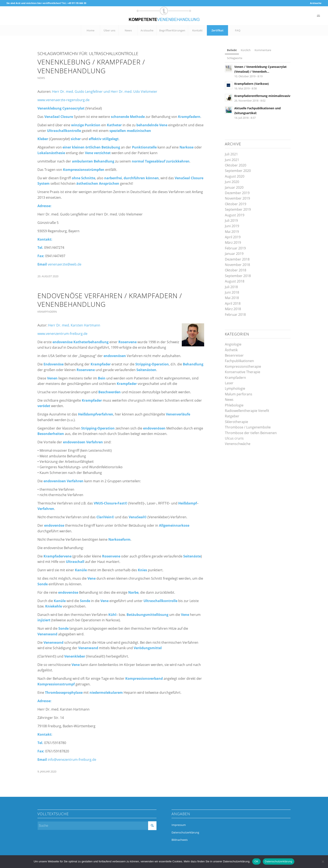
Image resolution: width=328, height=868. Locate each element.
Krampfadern (47, 312)
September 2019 (238, 209)
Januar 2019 (234, 254)
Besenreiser (234, 355)
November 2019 (237, 198)
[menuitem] (315, 3)
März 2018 (233, 309)
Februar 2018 (235, 315)
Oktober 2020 (236, 165)
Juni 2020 (232, 182)
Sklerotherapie (236, 422)
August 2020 (235, 176)
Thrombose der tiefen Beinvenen (251, 433)
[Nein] (323, 862)
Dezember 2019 (237, 193)
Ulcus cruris (234, 438)
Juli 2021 (231, 154)
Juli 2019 (231, 221)
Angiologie (233, 344)
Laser (229, 383)
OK (256, 861)
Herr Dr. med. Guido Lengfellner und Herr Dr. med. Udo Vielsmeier (105, 92)
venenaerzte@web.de (65, 264)
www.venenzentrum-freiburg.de (62, 334)
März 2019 (233, 242)
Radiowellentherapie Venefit (247, 411)
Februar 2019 (235, 248)
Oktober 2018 (236, 270)
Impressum (179, 825)
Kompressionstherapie (243, 366)
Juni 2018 (232, 292)
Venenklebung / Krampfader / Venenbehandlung (91, 66)
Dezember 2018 (237, 259)
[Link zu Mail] (318, 16)
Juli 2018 (231, 287)
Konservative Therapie (243, 372)
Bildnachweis (180, 840)
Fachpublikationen (239, 361)
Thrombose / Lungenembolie (248, 427)
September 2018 (238, 276)
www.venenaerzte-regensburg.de (63, 100)
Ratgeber (232, 416)
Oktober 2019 (236, 204)
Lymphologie (235, 388)
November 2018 (237, 265)
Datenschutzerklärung (185, 832)
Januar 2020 (234, 187)
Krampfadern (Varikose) (252, 84)
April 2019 (233, 237)
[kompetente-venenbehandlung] (164, 16)
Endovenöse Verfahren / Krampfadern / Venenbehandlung (110, 300)
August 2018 (235, 281)
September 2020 (238, 171)
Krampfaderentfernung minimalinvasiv (262, 96)
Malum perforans (239, 394)
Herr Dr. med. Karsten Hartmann (74, 325)
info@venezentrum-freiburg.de (72, 760)
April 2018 (233, 303)
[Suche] (97, 826)
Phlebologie (234, 405)
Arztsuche (316, 3)
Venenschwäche (238, 444)
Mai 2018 (232, 298)
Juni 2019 (232, 226)
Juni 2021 (232, 160)
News (41, 78)
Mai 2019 (232, 232)
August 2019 (235, 215)
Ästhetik (231, 350)
